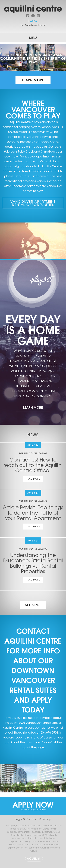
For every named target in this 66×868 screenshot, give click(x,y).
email (60, 727)
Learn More (33, 80)
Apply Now (33, 805)
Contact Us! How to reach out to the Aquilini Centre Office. (33, 465)
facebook (33, 16)
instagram (38, 16)
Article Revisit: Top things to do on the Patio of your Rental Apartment (33, 512)
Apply (34, 21)
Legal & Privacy (26, 819)
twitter (28, 16)
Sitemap (45, 819)
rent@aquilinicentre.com (33, 25)
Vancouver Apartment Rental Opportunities (33, 203)
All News (33, 605)
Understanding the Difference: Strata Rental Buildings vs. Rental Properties (33, 563)
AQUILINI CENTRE (24, 371)
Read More (33, 479)
